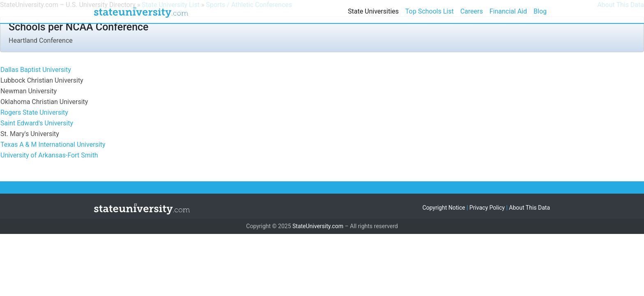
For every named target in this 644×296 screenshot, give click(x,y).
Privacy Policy (487, 208)
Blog (540, 11)
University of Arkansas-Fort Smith (49, 155)
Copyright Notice (444, 208)
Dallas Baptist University (36, 70)
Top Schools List (430, 11)
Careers (472, 11)
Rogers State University (34, 112)
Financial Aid (508, 11)
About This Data (529, 208)
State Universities (373, 11)
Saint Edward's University (37, 123)
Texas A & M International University (53, 145)
